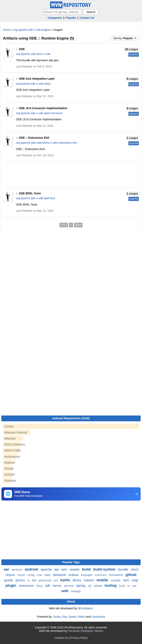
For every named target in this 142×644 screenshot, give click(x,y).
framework (116, 575)
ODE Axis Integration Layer (37, 79)
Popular (71, 18)
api (57, 569)
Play (65, 617)
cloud (21, 575)
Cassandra (98, 617)
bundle (124, 569)
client (135, 569)
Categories (55, 18)
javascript (45, 580)
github (131, 575)
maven (89, 580)
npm (127, 580)
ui (129, 586)
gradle (9, 580)
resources (27, 586)
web (65, 591)
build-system (105, 569)
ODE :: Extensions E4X (34, 138)
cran (40, 575)
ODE (22, 49)
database (60, 575)
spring (81, 586)
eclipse (74, 575)
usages (132, 49)
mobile (103, 580)
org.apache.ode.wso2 (29, 54)
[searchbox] (62, 12)
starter (98, 586)
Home (7, 30)
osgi (135, 580)
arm (65, 569)
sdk (48, 586)
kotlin (66, 580)
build (87, 569)
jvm (56, 580)
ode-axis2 (45, 84)
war (134, 586)
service (69, 586)
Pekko (81, 617)
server (58, 586)
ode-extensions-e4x (65, 143)
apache (47, 569)
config (31, 575)
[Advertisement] (71, 173)
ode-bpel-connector (51, 113)
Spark (72, 617)
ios (35, 580)
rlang (40, 586)
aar (7, 569)
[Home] (71, 7)
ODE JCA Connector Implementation (43, 108)
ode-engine (43, 30)
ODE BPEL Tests (30, 193)
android (32, 569)
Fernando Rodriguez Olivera (85, 631)
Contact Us (87, 18)
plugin (11, 586)
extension (101, 575)
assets (75, 569)
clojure (11, 575)
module (116, 580)
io (29, 580)
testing (111, 586)
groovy (21, 580)
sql (90, 586)
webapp (76, 591)
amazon (18, 569)
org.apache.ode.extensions (33, 143)
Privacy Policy (79, 638)
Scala (57, 617)
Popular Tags (71, 562)
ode (48, 54)
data (48, 575)
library (77, 580)
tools (122, 586)
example (87, 575)
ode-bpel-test (47, 198)
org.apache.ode (23, 30)
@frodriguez (85, 608)
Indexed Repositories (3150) (71, 418)
